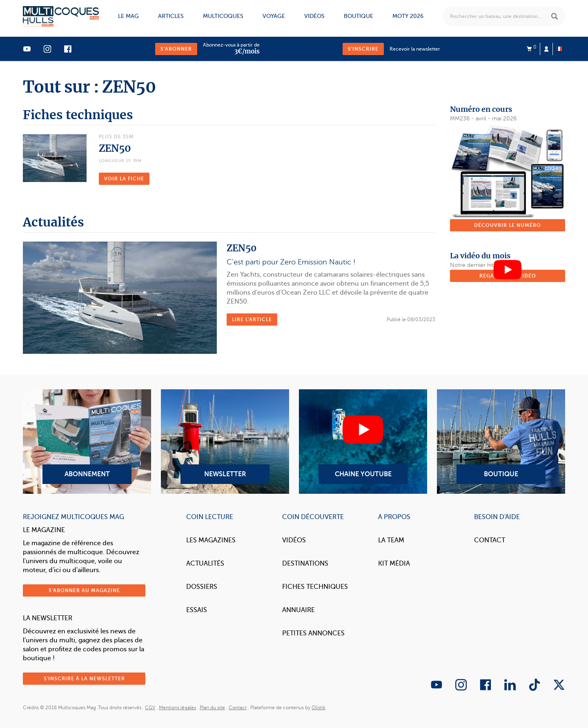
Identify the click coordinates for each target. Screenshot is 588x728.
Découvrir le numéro (508, 225)
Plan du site (212, 708)
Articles (171, 16)
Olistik (318, 708)
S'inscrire (363, 49)
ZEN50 (115, 148)
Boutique (359, 16)
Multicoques (223, 16)
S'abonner (176, 49)
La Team (391, 540)
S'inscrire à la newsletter (84, 679)
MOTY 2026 (408, 16)
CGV (150, 708)
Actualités (205, 564)
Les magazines (211, 540)
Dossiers (202, 587)
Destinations (305, 564)
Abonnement (87, 442)
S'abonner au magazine (84, 590)
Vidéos (314, 16)
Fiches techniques (315, 587)
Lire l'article (252, 320)
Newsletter (225, 442)
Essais (197, 610)
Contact (490, 540)
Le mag (128, 16)
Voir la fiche (124, 179)
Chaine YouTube (363, 442)
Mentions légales (177, 708)
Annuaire (298, 610)
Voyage (274, 16)
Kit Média (394, 564)
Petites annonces (313, 633)
